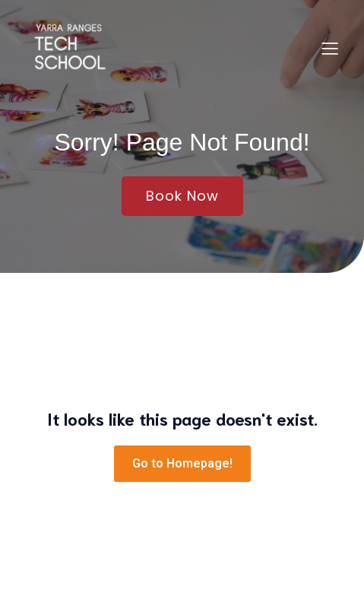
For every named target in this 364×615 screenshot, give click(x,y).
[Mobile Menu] (330, 48)
